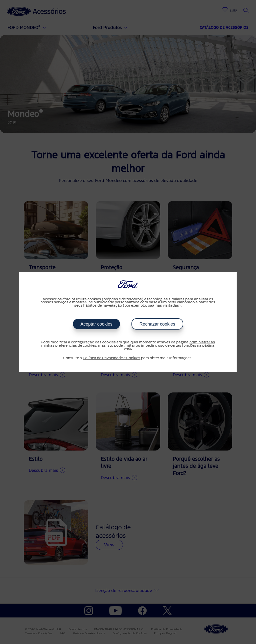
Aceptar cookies (96, 324)
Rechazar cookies (157, 324)
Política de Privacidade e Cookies (111, 358)
